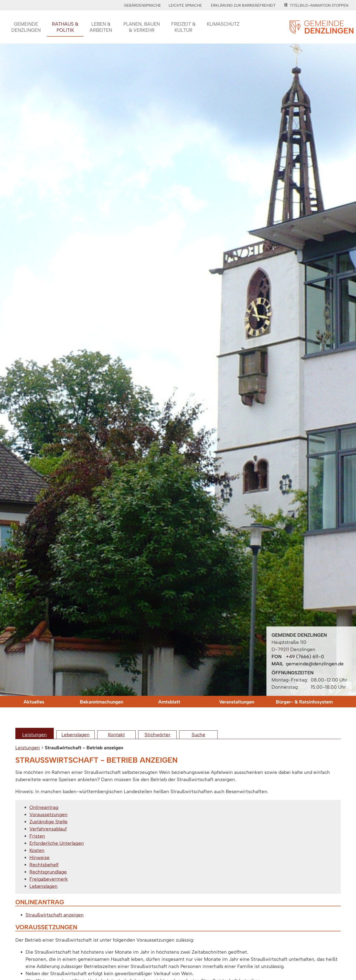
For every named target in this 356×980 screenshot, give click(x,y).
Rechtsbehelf (44, 865)
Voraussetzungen (48, 814)
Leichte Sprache (185, 5)
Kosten (37, 850)
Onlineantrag (44, 807)
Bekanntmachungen (101, 702)
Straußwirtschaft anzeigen (55, 915)
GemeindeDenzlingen (26, 27)
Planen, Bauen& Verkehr (142, 27)
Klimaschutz (223, 24)
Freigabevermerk (49, 879)
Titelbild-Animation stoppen (316, 5)
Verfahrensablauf (48, 829)
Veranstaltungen (237, 702)
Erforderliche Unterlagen (57, 843)
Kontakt (116, 735)
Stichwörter (158, 735)
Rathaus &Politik (65, 27)
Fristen (37, 836)
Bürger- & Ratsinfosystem (304, 702)
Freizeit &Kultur (183, 27)
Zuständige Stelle (48, 822)
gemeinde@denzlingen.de (315, 664)
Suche (198, 735)
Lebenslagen (75, 735)
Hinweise (40, 857)
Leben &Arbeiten (101, 27)
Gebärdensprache (142, 5)
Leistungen (35, 735)
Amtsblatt (169, 702)
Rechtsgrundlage (48, 872)
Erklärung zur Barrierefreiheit (243, 5)
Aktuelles (34, 702)
